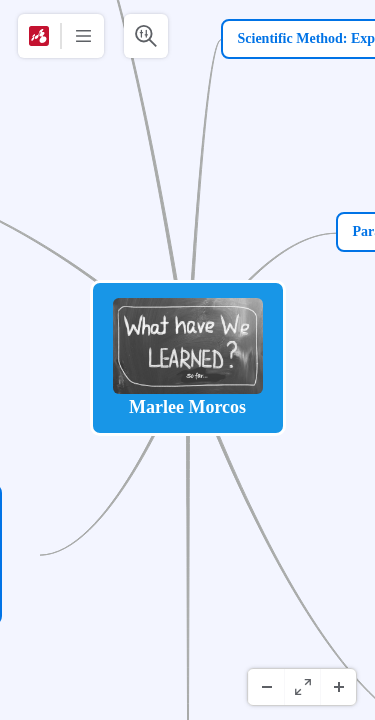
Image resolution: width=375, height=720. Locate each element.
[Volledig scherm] (302, 687)
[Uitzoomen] (266, 687)
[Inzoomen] (338, 687)
